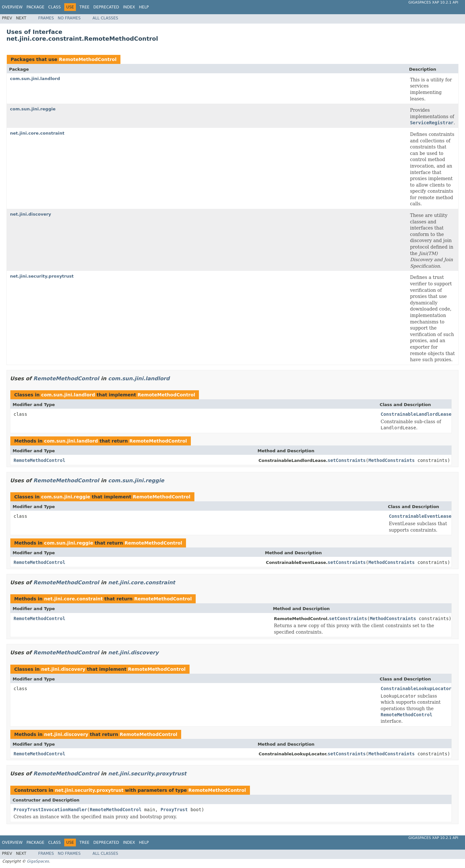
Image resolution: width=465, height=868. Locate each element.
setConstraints (347, 460)
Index (129, 7)
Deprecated (106, 7)
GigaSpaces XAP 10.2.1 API (433, 2)
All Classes (105, 18)
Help (144, 7)
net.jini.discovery (31, 214)
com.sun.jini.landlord (35, 79)
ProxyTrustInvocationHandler (50, 810)
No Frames (69, 18)
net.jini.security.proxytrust (42, 276)
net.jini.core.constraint (37, 133)
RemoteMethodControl (88, 59)
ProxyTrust (174, 810)
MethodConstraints (392, 460)
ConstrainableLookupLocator (416, 689)
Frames (46, 18)
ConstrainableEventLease (420, 516)
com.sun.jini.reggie (33, 109)
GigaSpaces (38, 861)
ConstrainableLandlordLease (416, 414)
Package (35, 7)
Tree (84, 7)
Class (54, 7)
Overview (12, 7)
